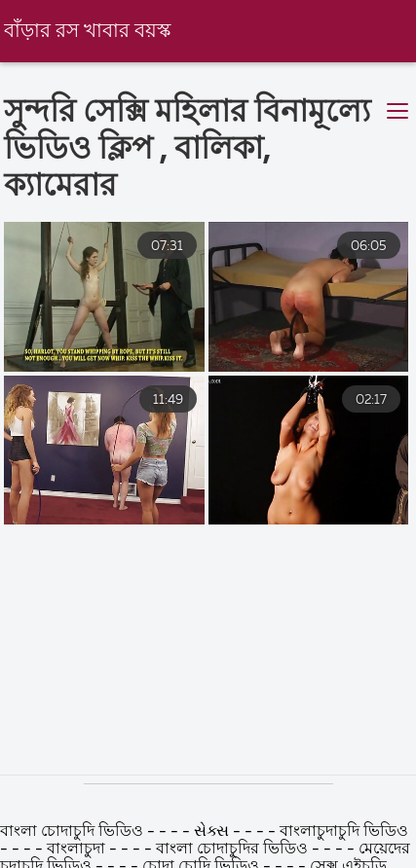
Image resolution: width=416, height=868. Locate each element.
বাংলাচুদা (76, 850)
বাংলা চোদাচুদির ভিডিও (234, 850)
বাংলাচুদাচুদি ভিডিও (344, 832)
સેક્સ (211, 832)
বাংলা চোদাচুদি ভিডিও (74, 832)
